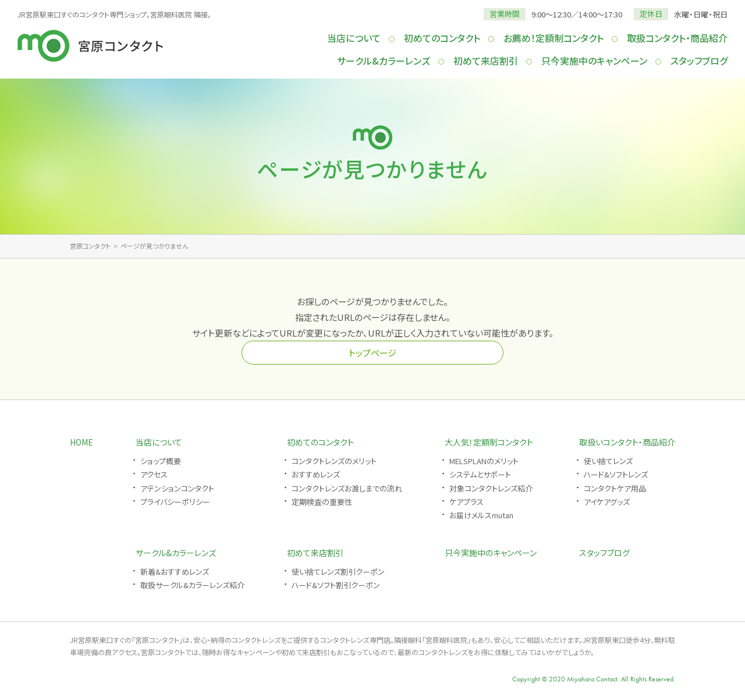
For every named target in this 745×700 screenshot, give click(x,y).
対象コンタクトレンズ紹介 (491, 488)
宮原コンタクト (90, 246)
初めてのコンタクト (442, 38)
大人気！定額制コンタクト (489, 442)
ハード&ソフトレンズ (616, 474)
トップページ (372, 353)
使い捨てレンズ (608, 461)
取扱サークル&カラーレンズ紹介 (192, 585)
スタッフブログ (699, 61)
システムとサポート (480, 474)
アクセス (154, 474)
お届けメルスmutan (481, 515)
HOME (81, 442)
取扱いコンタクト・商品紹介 (627, 442)
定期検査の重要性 (322, 502)
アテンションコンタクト (177, 488)
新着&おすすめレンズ (175, 572)
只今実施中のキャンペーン (594, 61)
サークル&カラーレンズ (384, 61)
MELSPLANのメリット (484, 461)
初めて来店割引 (486, 61)
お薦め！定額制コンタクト (554, 38)
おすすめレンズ (316, 474)
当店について (354, 38)
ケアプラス (466, 502)
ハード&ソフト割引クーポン (336, 585)
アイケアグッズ (607, 502)
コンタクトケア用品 (615, 488)
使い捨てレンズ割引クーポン (338, 572)
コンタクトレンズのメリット (334, 461)
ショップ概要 (161, 461)
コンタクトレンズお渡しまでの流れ (347, 488)
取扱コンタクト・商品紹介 (677, 38)
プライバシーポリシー (175, 502)
